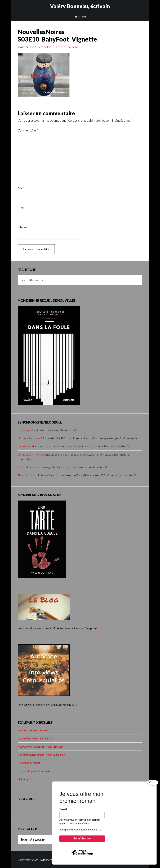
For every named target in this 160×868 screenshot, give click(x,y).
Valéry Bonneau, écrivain (80, 6)
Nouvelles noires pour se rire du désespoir (40, 746)
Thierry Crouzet (27, 475)
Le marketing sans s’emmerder (34, 771)
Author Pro (46, 860)
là (97, 628)
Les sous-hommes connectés (33, 730)
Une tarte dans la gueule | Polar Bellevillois (41, 755)
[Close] (153, 785)
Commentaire (28, 130)
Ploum (21, 467)
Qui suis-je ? (24, 779)
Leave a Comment (67, 47)
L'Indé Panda (25, 446)
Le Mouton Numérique (31, 454)
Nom (21, 188)
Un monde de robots (29, 763)
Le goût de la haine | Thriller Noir (36, 738)
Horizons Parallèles (29, 438)
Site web (23, 227)
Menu (83, 17)
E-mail (22, 208)
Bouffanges (24, 430)
